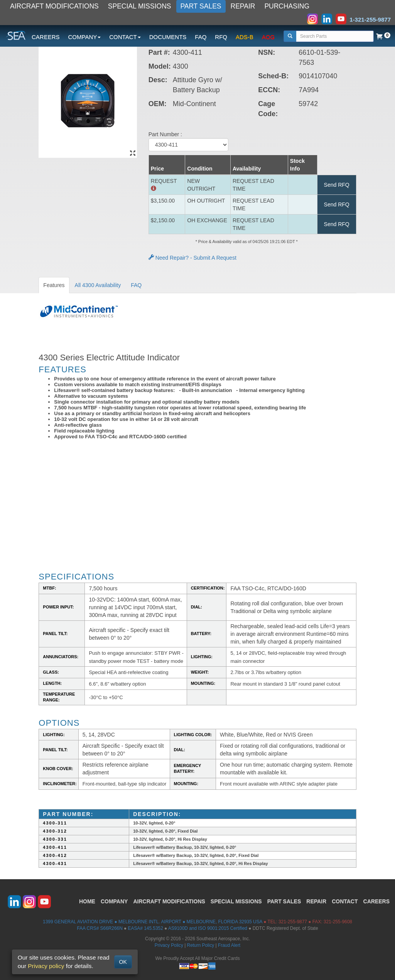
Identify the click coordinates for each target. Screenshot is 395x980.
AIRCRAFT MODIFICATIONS (54, 6)
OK (123, 962)
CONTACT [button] (125, 37)
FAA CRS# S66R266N (100, 928)
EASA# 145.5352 (146, 928)
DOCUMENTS (168, 37)
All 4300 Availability (98, 285)
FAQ (201, 37)
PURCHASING (287, 6)
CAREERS (46, 37)
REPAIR (243, 6)
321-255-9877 (293, 922)
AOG (268, 37)
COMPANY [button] (85, 37)
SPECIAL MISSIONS (140, 6)
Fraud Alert (229, 945)
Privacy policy (46, 966)
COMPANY (114, 901)
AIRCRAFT (169, 901)
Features (54, 285)
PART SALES (201, 6)
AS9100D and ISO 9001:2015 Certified (208, 928)
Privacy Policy (169, 945)
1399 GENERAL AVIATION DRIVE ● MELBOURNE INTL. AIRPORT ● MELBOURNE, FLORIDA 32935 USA (153, 922)
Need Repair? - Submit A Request (192, 258)
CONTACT (345, 901)
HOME (87, 901)
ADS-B (245, 37)
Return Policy (201, 945)
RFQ (221, 37)
